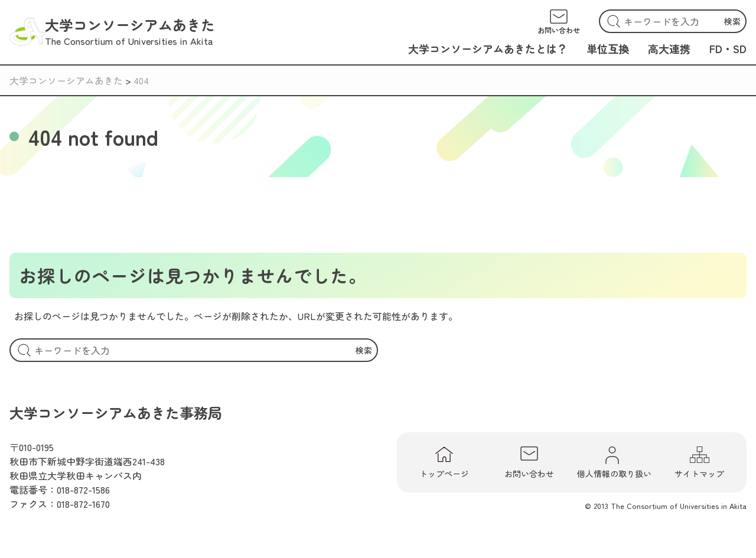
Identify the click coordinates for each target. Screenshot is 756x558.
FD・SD (728, 48)
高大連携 (669, 48)
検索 (732, 21)
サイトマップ (699, 462)
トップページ (444, 462)
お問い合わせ (529, 462)
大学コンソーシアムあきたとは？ (488, 48)
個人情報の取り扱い (614, 462)
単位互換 (608, 48)
